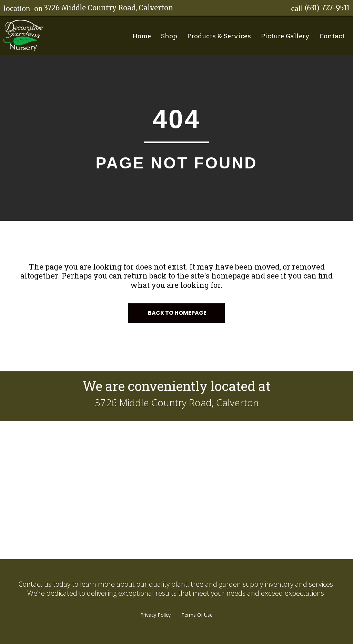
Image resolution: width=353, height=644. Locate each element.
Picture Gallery (285, 36)
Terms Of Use (197, 615)
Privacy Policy (155, 615)
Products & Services (219, 36)
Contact (332, 36)
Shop (169, 36)
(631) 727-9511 (320, 8)
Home (142, 36)
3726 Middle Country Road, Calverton (88, 8)
